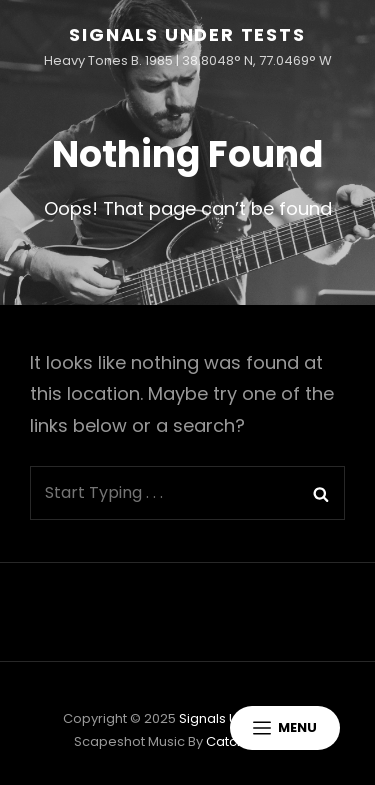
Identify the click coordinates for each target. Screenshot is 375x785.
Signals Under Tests (187, 34)
